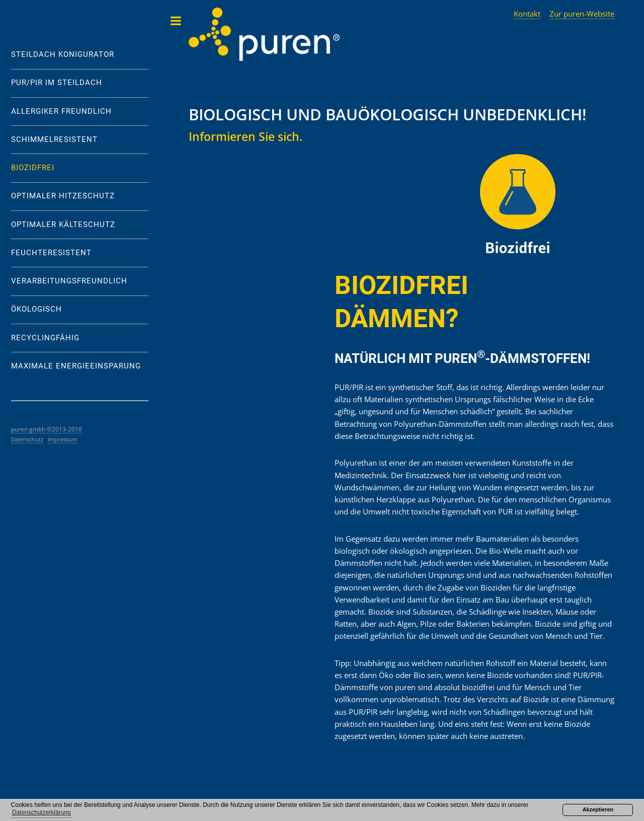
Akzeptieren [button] (598, 809)
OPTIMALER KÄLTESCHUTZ (63, 225)
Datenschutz (27, 439)
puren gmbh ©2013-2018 (47, 429)
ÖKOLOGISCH (36, 309)
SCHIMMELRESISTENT (54, 140)
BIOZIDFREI (33, 168)
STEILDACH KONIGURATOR (63, 55)
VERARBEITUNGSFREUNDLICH (69, 281)
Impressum (62, 439)
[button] (42, 813)
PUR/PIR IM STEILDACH (57, 83)
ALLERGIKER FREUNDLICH (61, 111)
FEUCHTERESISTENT (51, 253)
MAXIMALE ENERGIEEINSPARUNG (76, 366)
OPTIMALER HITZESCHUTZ (63, 196)
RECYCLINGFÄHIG (45, 338)
